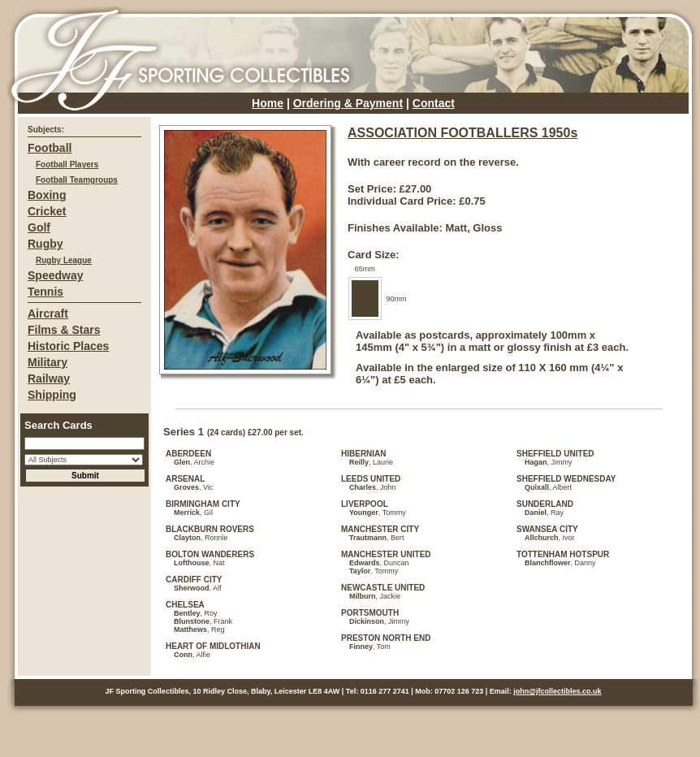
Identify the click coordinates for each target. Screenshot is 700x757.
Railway (49, 378)
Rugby (45, 244)
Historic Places (68, 346)
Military (48, 362)
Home (268, 103)
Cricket (47, 211)
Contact (434, 103)
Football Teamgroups (77, 180)
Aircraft (48, 314)
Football (50, 148)
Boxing (47, 195)
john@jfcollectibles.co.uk (557, 691)
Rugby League (64, 260)
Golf (39, 227)
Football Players (67, 164)
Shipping (52, 395)
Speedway (55, 275)
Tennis (45, 292)
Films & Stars (64, 330)
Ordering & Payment (348, 103)
